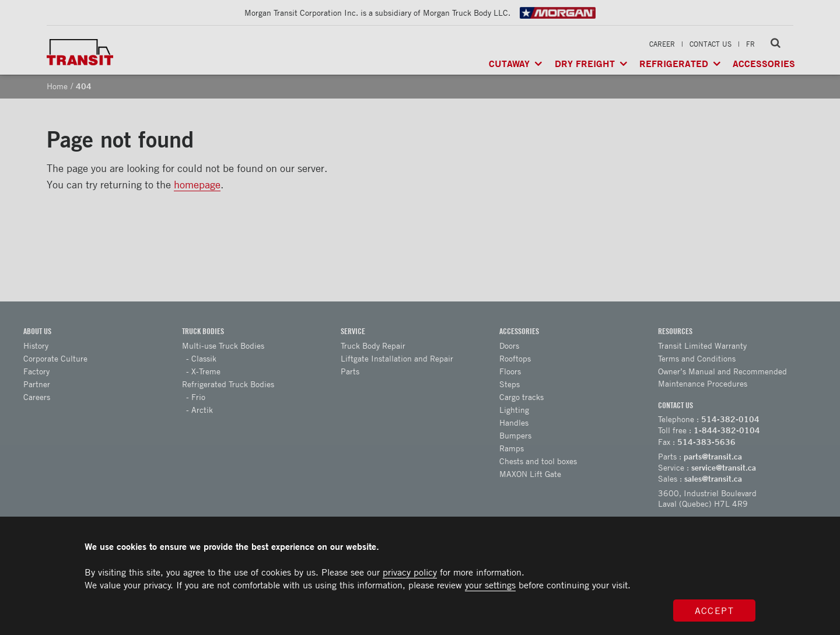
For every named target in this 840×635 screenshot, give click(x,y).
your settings (490, 585)
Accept (715, 611)
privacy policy (410, 572)
